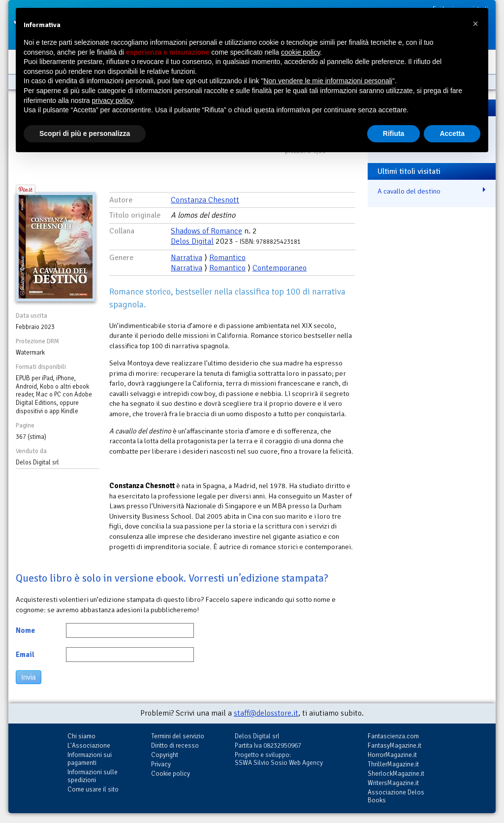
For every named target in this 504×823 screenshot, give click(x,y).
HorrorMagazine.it (392, 755)
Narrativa (187, 258)
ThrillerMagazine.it (393, 764)
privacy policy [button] (112, 100)
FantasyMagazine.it (394, 745)
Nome (25, 630)
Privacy (161, 764)
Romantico (227, 258)
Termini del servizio (178, 736)
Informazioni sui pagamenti (90, 759)
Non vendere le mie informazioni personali (328, 81)
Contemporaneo (280, 268)
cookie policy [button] (300, 52)
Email (25, 655)
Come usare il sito (93, 789)
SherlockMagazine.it (396, 774)
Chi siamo (81, 736)
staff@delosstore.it (266, 713)
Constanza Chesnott (205, 200)
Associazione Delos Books (396, 796)
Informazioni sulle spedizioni (93, 776)
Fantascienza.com (393, 736)
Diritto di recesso (175, 745)
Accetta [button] (452, 133)
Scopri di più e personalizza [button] (85, 133)
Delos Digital (192, 241)
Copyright (165, 755)
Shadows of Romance (206, 231)
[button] (475, 24)
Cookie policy (171, 774)
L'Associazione (89, 745)
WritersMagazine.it (393, 783)
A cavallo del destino (409, 191)
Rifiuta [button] (394, 133)
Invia (29, 677)
